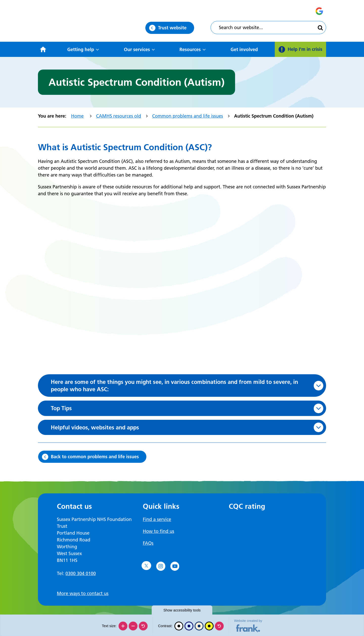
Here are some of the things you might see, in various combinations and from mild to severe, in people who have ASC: (174, 386)
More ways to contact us (83, 593)
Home (77, 116)
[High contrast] (209, 626)
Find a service (157, 519)
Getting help (81, 49)
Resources (190, 49)
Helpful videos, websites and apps (95, 427)
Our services (137, 49)
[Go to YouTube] (175, 566)
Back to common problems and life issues (95, 457)
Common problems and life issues (188, 116)
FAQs (148, 543)
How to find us (158, 531)
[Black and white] (179, 626)
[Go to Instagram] (161, 566)
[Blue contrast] (189, 626)
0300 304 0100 (81, 573)
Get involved (244, 49)
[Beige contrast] (199, 626)
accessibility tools (182, 610)
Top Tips (61, 408)
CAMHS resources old (119, 116)
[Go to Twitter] (146, 566)
